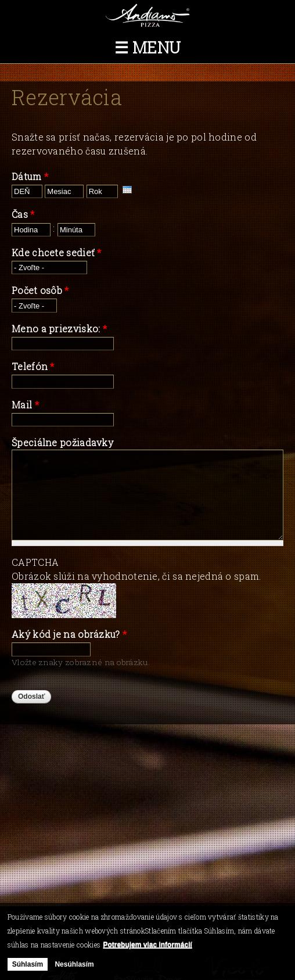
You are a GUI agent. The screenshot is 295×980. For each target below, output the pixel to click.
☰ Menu (148, 47)
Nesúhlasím (74, 964)
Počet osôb (40, 290)
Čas (23, 214)
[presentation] (127, 190)
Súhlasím (28, 964)
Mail (25, 405)
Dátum (30, 176)
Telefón (33, 366)
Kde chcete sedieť (57, 252)
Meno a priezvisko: (59, 329)
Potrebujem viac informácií (147, 945)
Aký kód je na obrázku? (69, 634)
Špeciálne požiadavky (62, 442)
